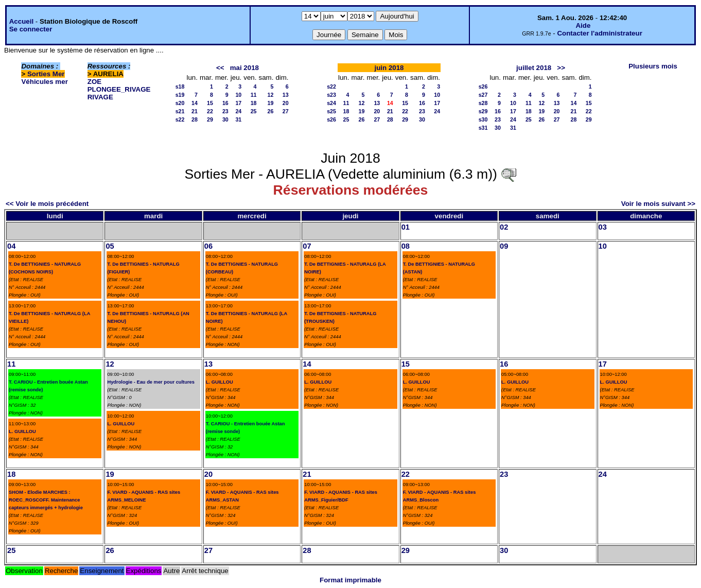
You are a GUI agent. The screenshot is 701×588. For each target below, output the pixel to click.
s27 (483, 95)
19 (271, 103)
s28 (483, 103)
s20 (180, 103)
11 (254, 95)
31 (238, 119)
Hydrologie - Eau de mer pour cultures (151, 382)
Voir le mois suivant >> (658, 204)
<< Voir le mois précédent (47, 204)
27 (286, 111)
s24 (331, 103)
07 (307, 246)
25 (254, 111)
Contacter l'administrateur (599, 33)
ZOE (94, 82)
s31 (483, 128)
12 (271, 95)
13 (286, 95)
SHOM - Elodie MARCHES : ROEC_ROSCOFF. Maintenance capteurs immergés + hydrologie (46, 500)
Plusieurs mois (653, 66)
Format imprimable (350, 580)
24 (238, 111)
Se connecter (31, 29)
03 (603, 227)
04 (11, 246)
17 (238, 103)
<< (220, 68)
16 (225, 103)
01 (406, 227)
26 (271, 111)
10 (238, 95)
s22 (180, 119)
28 (195, 119)
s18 (180, 87)
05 (110, 246)
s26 (331, 119)
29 (210, 119)
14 (195, 103)
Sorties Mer (46, 74)
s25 (331, 111)
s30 (483, 119)
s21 (180, 111)
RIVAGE (100, 97)
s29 (483, 111)
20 (286, 103)
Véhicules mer (44, 82)
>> (561, 68)
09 (504, 246)
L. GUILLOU (22, 431)
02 (504, 227)
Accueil (21, 21)
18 (254, 103)
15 (210, 103)
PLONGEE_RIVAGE (119, 89)
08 (406, 246)
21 (195, 111)
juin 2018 (389, 68)
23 (225, 111)
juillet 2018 (534, 68)
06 (208, 246)
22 (210, 111)
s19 (180, 95)
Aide (583, 25)
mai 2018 (244, 68)
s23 (331, 95)
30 (225, 119)
